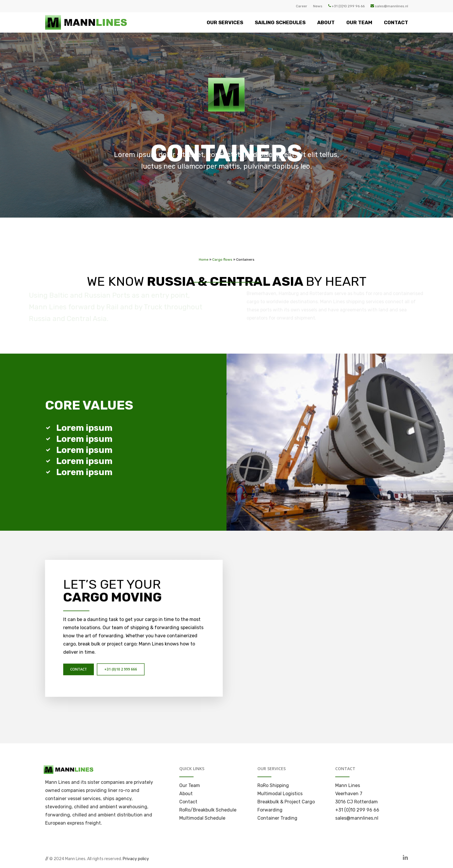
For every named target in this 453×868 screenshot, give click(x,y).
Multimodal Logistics (280, 794)
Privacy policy (136, 859)
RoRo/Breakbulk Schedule (208, 810)
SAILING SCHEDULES (280, 22)
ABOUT (326, 22)
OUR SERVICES (225, 22)
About (186, 794)
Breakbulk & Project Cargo (286, 802)
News (318, 6)
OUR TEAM (359, 22)
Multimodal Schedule (202, 818)
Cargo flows (222, 256)
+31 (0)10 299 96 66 (346, 6)
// (47, 859)
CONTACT (396, 22)
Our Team (190, 785)
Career (302, 6)
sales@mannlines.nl (389, 6)
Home (204, 256)
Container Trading (277, 818)
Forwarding (270, 810)
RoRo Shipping (273, 785)
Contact (188, 802)
